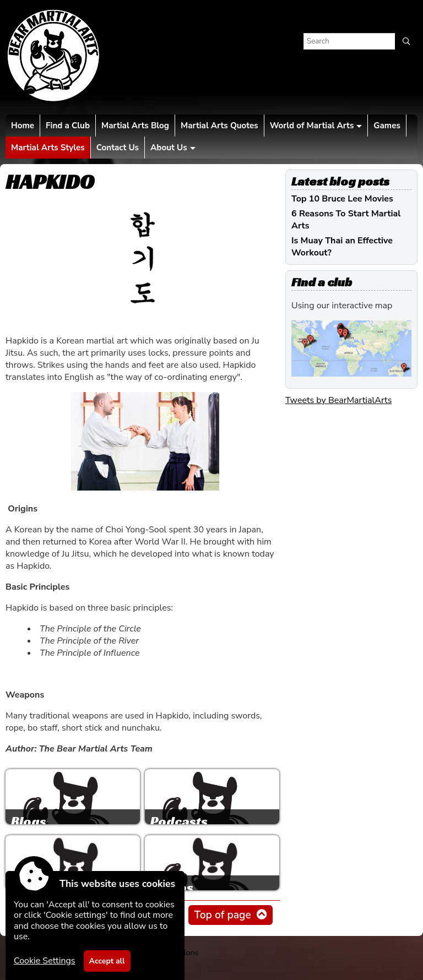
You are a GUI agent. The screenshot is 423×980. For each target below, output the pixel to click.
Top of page (222, 915)
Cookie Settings (45, 961)
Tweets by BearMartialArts (338, 400)
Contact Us (118, 148)
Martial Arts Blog (135, 126)
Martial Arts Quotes (219, 126)
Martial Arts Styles (48, 148)
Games (387, 126)
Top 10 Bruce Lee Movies (342, 199)
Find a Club (68, 126)
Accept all (107, 961)
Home (23, 126)
